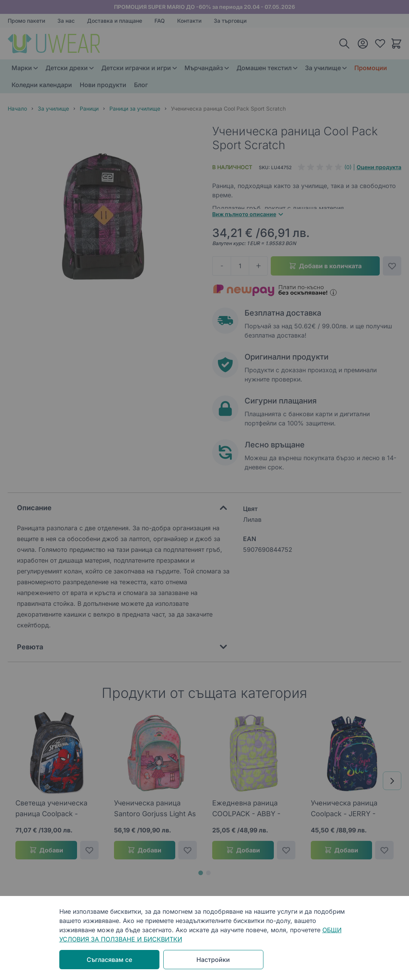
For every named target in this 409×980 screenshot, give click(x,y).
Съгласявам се (109, 960)
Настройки (213, 960)
